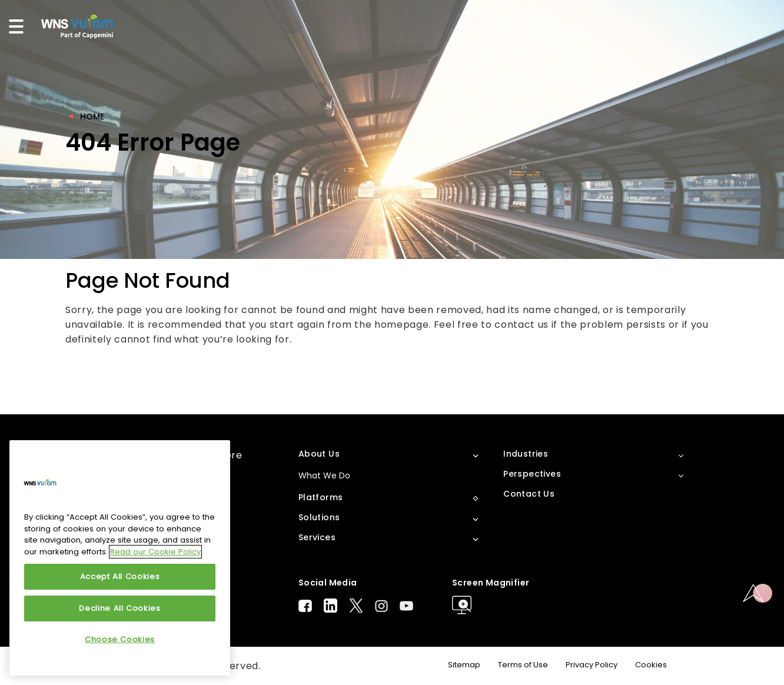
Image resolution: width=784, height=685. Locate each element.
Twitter (356, 606)
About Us (319, 454)
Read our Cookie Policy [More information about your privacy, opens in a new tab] (155, 552)
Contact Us (529, 494)
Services (317, 537)
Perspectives (532, 474)
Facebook (305, 606)
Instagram (381, 606)
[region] (120, 558)
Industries (526, 454)
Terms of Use (523, 665)
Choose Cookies (120, 639)
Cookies (651, 665)
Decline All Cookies (119, 608)
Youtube (406, 606)
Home (92, 117)
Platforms (321, 497)
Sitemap (464, 665)
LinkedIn (330, 606)
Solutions (319, 517)
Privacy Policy (592, 665)
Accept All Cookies (120, 576)
